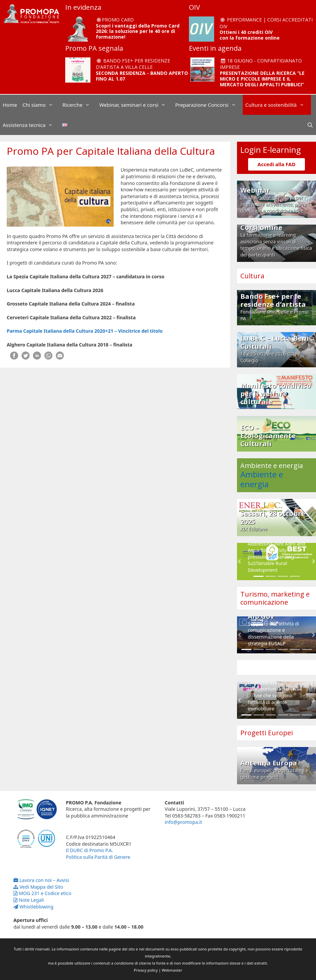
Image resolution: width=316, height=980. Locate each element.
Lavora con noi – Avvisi (41, 880)
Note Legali (29, 900)
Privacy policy (146, 970)
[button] (239, 562)
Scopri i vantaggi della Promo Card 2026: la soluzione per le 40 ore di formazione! (138, 31)
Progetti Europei (267, 733)
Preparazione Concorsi (209, 105)
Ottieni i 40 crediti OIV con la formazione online (250, 35)
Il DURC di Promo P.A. (89, 850)
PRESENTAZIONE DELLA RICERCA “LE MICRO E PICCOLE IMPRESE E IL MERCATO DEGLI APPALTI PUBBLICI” (262, 79)
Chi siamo (41, 105)
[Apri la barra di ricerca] (310, 125)
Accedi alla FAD (276, 164)
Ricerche (80, 105)
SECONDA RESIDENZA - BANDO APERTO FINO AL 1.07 (142, 76)
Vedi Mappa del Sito (38, 887)
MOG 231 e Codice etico (42, 893)
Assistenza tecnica (31, 125)
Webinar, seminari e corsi (136, 105)
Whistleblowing (33, 907)
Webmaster (172, 970)
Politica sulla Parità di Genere (98, 857)
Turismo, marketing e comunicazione (275, 598)
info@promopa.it (183, 822)
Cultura (252, 276)
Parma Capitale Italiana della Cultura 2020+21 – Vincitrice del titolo (85, 331)
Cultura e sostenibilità (278, 105)
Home (10, 105)
